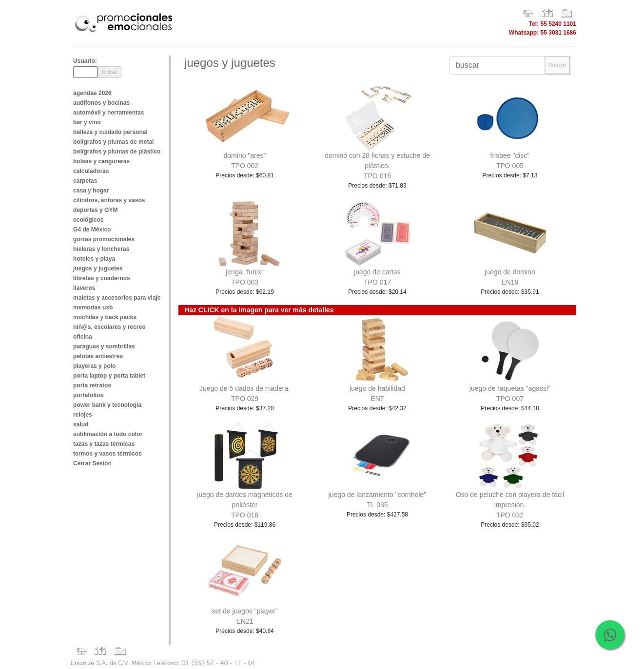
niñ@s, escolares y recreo (109, 327)
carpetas (85, 181)
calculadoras (91, 171)
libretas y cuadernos (102, 278)
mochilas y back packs (105, 317)
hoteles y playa (94, 259)
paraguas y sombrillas (104, 346)
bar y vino (87, 122)
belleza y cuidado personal (110, 132)
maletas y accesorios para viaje (117, 298)
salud (81, 424)
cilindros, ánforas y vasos (109, 200)
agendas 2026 (92, 93)
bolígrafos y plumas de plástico (117, 152)
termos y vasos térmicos (107, 454)
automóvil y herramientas (108, 113)
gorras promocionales (104, 239)
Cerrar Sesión (92, 463)
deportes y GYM (95, 210)
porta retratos (92, 385)
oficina (83, 337)
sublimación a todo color (108, 434)
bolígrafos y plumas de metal (113, 142)
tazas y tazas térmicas (104, 444)
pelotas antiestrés (98, 356)
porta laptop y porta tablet (109, 376)
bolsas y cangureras (101, 161)
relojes (83, 415)
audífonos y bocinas (101, 103)
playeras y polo (94, 366)
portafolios (88, 395)
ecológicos (88, 220)
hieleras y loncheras (101, 249)
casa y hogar (91, 191)
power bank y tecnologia (107, 405)
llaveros (84, 288)
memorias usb (93, 307)
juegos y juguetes (98, 268)
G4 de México (92, 229)
